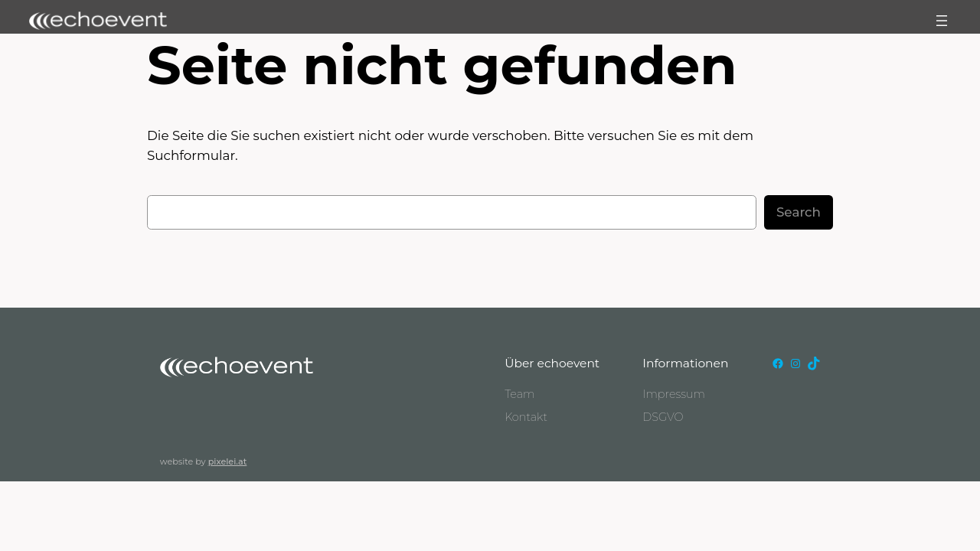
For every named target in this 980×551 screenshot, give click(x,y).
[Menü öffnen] (942, 21)
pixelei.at (228, 461)
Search (799, 212)
